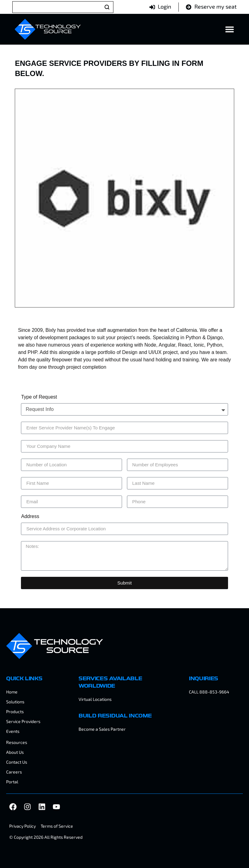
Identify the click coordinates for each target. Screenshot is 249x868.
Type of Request (39, 397)
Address (30, 516)
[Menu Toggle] (230, 29)
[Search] (63, 7)
